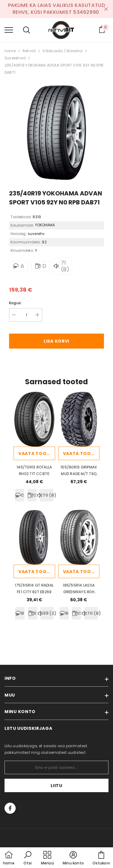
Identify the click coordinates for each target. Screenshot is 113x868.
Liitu (56, 786)
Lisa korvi (56, 341)
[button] (28, 858)
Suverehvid (15, 58)
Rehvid (29, 51)
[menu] (9, 30)
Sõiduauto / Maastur (63, 51)
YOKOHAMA (45, 225)
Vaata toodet (37, 453)
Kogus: (15, 303)
